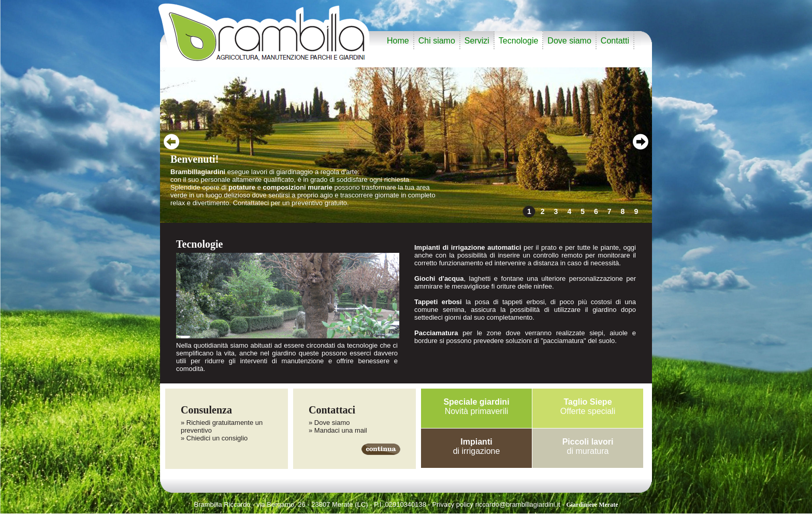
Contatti (615, 41)
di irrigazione (477, 446)
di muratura (588, 446)
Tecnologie (519, 41)
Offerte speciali (588, 406)
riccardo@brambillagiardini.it (518, 504)
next (640, 142)
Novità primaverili (476, 406)
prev (172, 142)
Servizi (477, 41)
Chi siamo (437, 41)
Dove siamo (569, 41)
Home (398, 41)
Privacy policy (453, 504)
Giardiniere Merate (592, 505)
